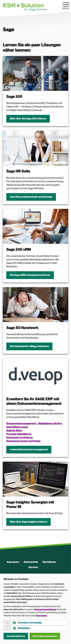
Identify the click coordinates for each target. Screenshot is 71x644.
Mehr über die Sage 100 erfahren (28, 119)
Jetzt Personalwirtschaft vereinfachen (31, 197)
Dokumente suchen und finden (23, 441)
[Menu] (66, 5)
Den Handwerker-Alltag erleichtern (29, 346)
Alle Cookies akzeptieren (45, 636)
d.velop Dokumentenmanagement (29, 449)
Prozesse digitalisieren (19, 434)
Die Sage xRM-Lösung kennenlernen (30, 275)
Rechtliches (49, 562)
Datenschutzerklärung (45, 609)
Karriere (33, 567)
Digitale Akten (14, 431)
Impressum (13, 562)
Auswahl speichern (16, 636)
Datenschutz (31, 562)
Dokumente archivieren (20, 438)
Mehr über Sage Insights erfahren (28, 522)
